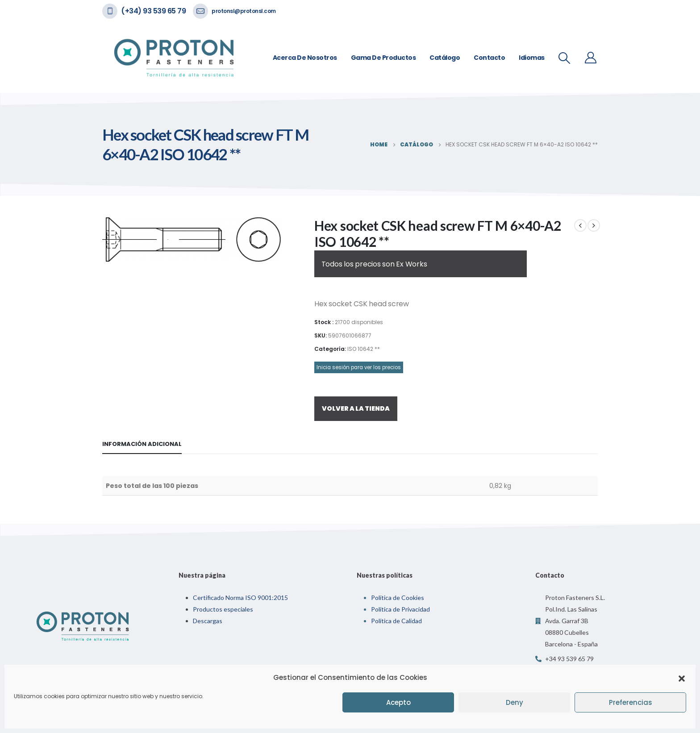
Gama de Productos (383, 58)
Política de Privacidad (400, 609)
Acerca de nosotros (305, 58)
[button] (682, 678)
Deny (515, 702)
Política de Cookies (398, 598)
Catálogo (445, 58)
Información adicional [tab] (142, 444)
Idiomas (532, 58)
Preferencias (631, 702)
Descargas (208, 621)
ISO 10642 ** (364, 349)
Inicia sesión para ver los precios (359, 367)
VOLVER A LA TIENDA (356, 408)
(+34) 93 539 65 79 (153, 11)
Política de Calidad (396, 621)
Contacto (489, 58)
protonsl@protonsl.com (244, 11)
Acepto (398, 702)
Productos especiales (223, 609)
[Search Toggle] (565, 58)
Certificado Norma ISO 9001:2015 (240, 598)
